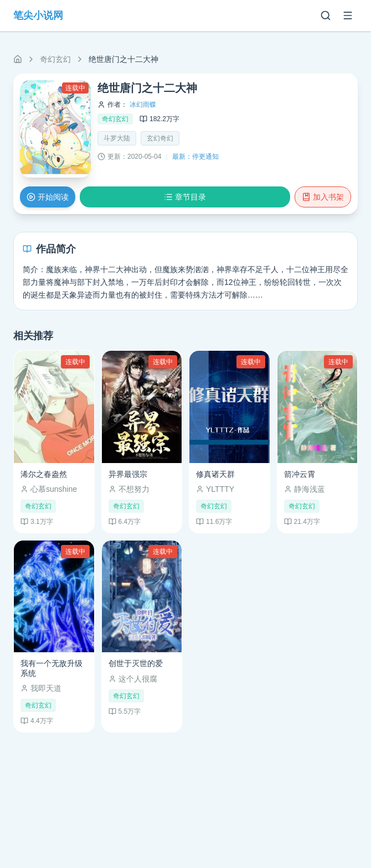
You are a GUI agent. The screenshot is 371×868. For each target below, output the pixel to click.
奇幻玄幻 (55, 59)
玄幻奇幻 (160, 138)
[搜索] (326, 15)
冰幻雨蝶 (143, 105)
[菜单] (348, 15)
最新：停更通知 (195, 157)
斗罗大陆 (117, 138)
